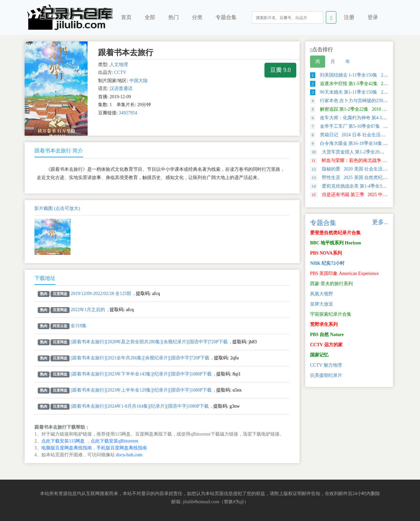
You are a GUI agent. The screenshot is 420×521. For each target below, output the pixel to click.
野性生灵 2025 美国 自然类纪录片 (351, 178)
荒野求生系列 (324, 324)
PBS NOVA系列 (326, 253)
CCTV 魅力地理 (326, 365)
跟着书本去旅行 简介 (59, 151)
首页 (126, 17)
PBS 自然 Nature (327, 335)
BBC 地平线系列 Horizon (336, 243)
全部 (150, 17)
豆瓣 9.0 (280, 70)
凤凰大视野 (322, 294)
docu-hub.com (129, 455)
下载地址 (45, 278)
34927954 (128, 113)
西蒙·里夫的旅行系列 (331, 284)
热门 (174, 17)
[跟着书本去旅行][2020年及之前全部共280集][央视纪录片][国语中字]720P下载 (149, 342)
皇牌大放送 (322, 304)
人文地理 (119, 65)
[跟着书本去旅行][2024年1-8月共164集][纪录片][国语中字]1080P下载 (140, 406)
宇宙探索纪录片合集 (331, 314)
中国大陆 (138, 81)
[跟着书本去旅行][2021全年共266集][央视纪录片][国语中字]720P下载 (140, 358)
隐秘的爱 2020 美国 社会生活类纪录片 (356, 169)
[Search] (287, 17)
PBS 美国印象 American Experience (345, 273)
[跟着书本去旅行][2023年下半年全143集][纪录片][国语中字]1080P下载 (141, 374)
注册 (349, 17)
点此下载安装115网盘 (63, 441)
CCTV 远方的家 (326, 345)
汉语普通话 (121, 89)
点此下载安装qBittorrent (114, 441)
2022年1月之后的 (88, 310)
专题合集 (226, 17)
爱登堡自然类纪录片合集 (335, 233)
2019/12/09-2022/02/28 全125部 (101, 294)
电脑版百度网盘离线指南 (67, 448)
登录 (373, 17)
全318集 (79, 326)
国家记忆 (319, 355)
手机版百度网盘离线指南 (122, 448)
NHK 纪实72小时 (327, 263)
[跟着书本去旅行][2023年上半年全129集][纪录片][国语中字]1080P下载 (141, 390)
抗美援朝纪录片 (326, 375)
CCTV (120, 72)
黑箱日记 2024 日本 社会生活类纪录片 (355, 135)
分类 (197, 17)
